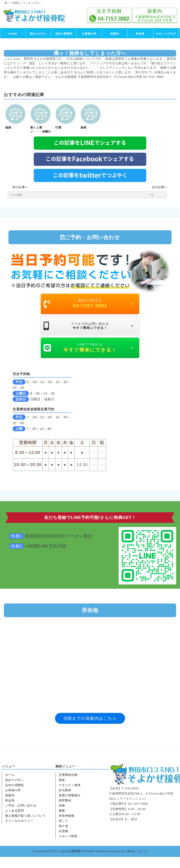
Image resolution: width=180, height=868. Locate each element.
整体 (62, 791)
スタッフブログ (166, 34)
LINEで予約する (88, 357)
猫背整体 (65, 812)
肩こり (63, 832)
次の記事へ (160, 187)
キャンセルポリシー (19, 832)
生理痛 (63, 842)
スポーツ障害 (68, 847)
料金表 (140, 34)
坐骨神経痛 (67, 827)
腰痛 (62, 822)
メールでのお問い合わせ (88, 331)
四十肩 (63, 837)
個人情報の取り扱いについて (25, 827)
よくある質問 (15, 822)
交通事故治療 (68, 786)
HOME (13, 34)
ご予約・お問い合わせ (21, 817)
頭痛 (62, 817)
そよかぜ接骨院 (70, 862)
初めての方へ (38, 34)
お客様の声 (89, 34)
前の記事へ (20, 187)
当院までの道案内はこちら (90, 729)
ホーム (10, 786)
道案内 (115, 34)
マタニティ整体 (70, 796)
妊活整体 (65, 801)
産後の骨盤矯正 (70, 806)
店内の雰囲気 (64, 34)
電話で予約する (88, 305)
